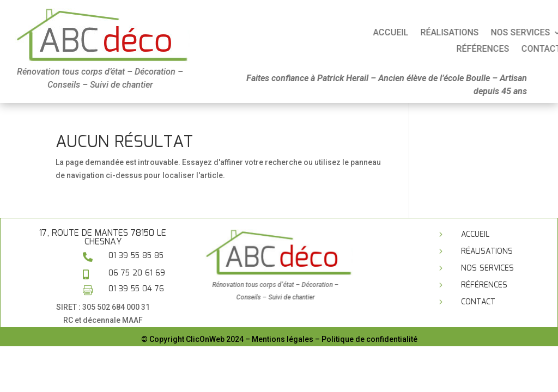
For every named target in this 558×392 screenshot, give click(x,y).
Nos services (487, 268)
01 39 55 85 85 (136, 256)
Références (484, 285)
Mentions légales (283, 339)
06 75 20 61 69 (137, 273)
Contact (478, 302)
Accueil (452, 33)
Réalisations (511, 33)
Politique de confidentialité (369, 339)
